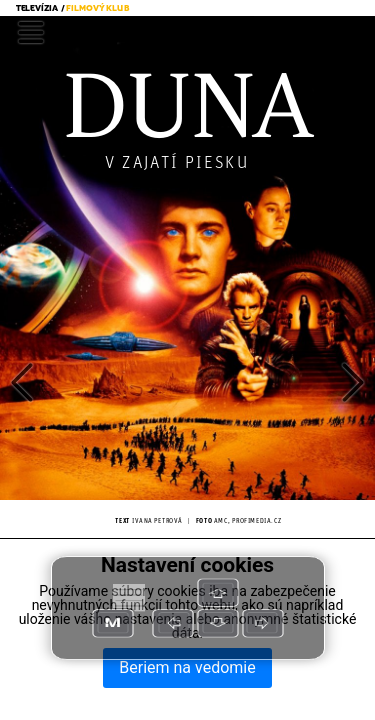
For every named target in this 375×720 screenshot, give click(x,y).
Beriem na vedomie (187, 667)
